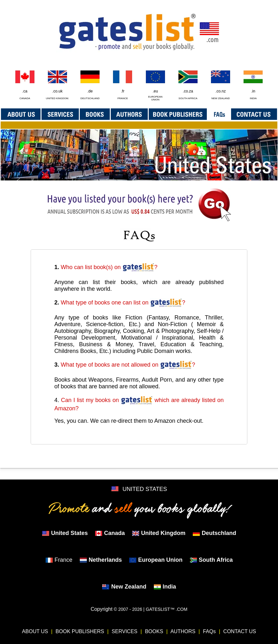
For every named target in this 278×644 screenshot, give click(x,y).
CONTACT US (240, 631)
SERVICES (125, 631)
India (165, 587)
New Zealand (124, 587)
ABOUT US (35, 631)
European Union (156, 560)
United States (65, 533)
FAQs (209, 631)
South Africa (211, 560)
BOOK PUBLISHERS (80, 631)
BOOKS (154, 631)
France (59, 560)
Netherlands (101, 560)
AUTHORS (183, 631)
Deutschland (214, 533)
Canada (110, 533)
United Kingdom (159, 533)
